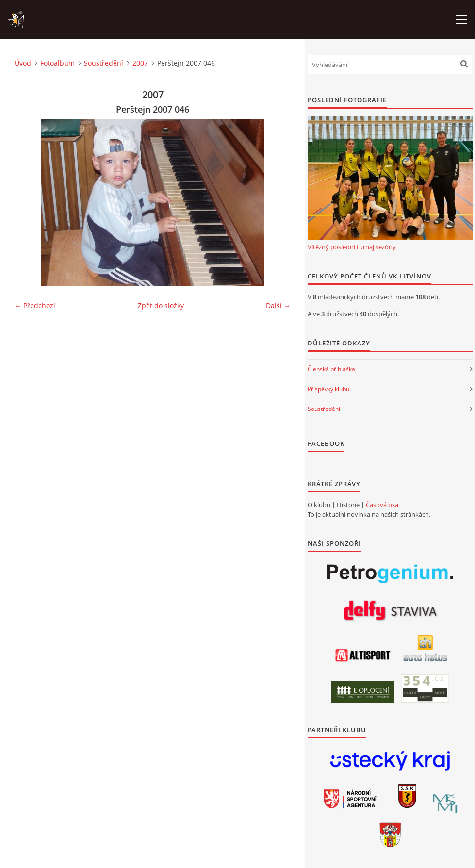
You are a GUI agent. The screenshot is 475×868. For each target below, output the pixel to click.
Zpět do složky (161, 305)
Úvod (23, 63)
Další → (278, 305)
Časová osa (382, 505)
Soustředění (104, 63)
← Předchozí (35, 305)
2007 (140, 63)
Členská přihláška (331, 369)
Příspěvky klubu (328, 389)
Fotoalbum (57, 63)
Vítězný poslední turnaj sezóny (352, 247)
